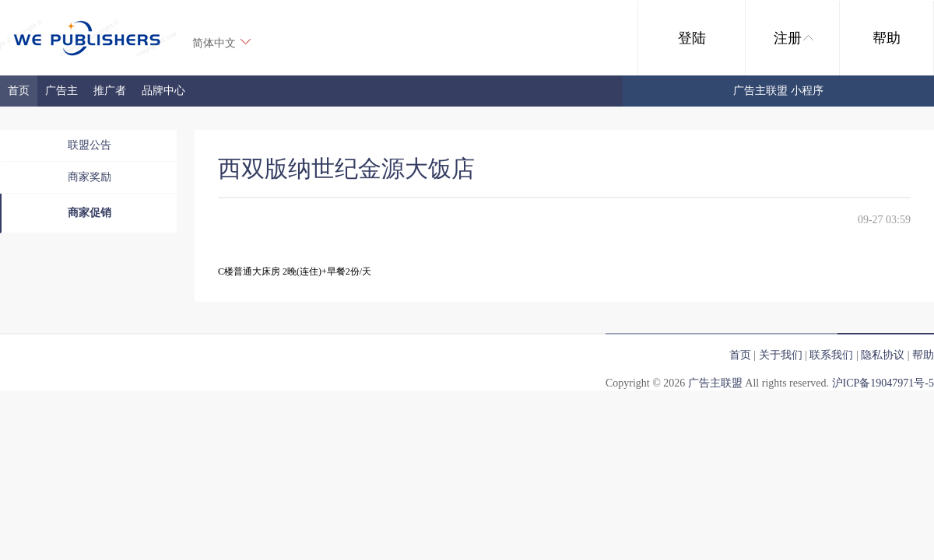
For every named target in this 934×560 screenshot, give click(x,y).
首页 (19, 91)
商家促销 (90, 213)
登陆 (692, 38)
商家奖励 (90, 177)
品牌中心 (163, 91)
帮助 (887, 38)
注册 (794, 38)
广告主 (61, 91)
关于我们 (781, 355)
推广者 (110, 91)
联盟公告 (90, 145)
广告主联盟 (715, 383)
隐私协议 (883, 355)
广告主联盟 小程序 (778, 91)
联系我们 (831, 355)
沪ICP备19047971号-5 (883, 383)
